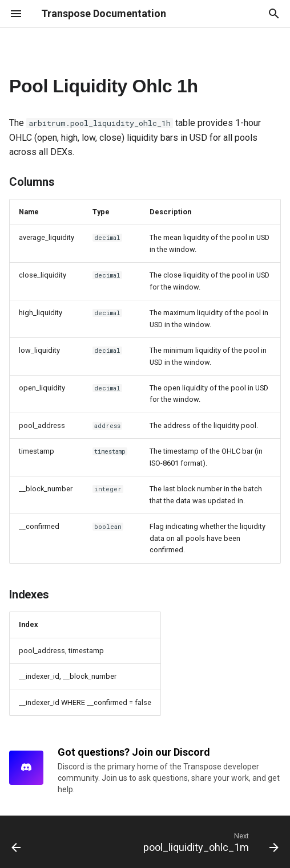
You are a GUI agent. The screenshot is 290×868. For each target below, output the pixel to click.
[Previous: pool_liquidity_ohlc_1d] (17, 842)
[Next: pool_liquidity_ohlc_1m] (209, 842)
